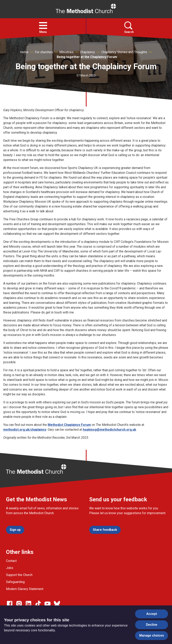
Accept (152, 614)
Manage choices (152, 635)
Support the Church (19, 575)
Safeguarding (15, 582)
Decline (152, 625)
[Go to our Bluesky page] (57, 604)
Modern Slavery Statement (25, 589)
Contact (11, 561)
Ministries (66, 52)
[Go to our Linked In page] (28, 604)
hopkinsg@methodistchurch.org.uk (109, 430)
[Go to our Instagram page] (19, 604)
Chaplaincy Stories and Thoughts (124, 52)
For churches (44, 52)
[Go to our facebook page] (10, 604)
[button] (43, 25)
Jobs (10, 568)
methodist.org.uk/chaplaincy (25, 430)
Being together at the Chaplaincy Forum (87, 57)
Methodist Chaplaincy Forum (69, 425)
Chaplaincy (88, 52)
